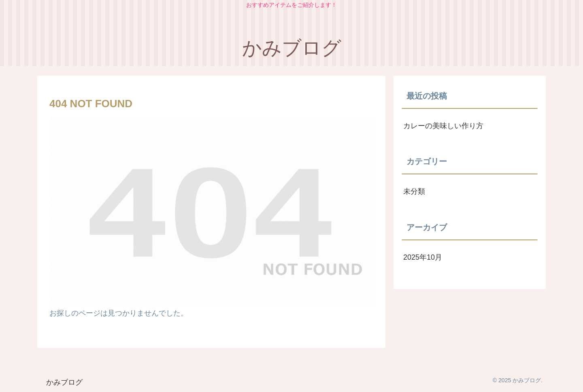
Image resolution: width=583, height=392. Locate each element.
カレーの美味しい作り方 (443, 126)
